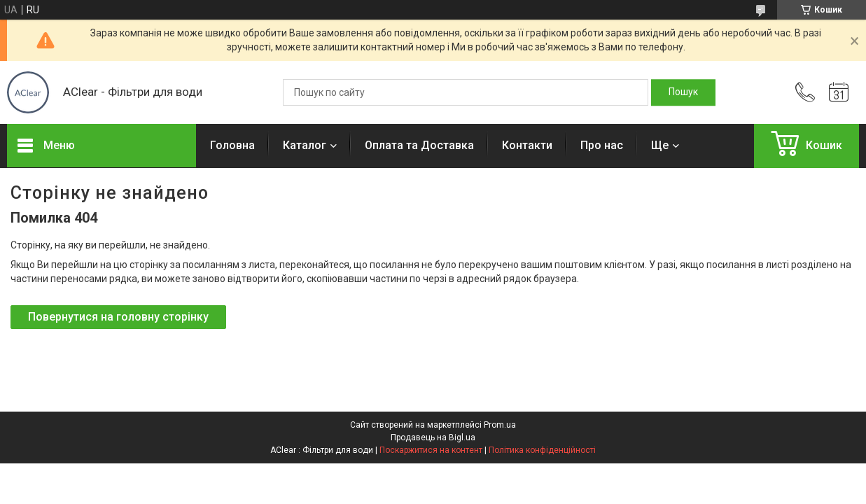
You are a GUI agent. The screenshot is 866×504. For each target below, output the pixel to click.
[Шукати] (683, 92)
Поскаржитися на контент (431, 450)
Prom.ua (500, 425)
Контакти (527, 145)
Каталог (305, 145)
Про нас (602, 145)
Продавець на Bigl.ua (433, 437)
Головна (232, 145)
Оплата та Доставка (419, 145)
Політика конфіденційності (542, 450)
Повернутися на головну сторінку (118, 317)
